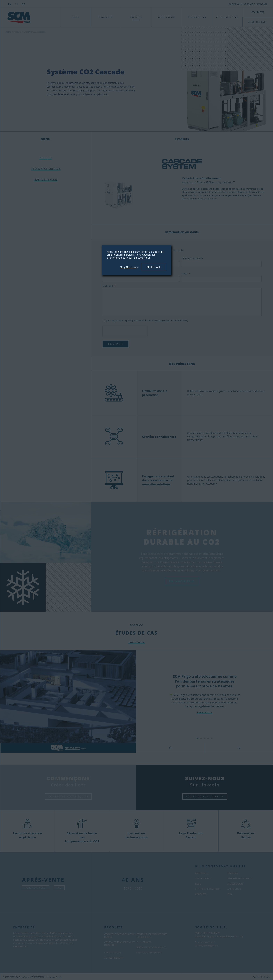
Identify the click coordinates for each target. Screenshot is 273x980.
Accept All (153, 267)
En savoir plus (142, 258)
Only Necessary (129, 267)
